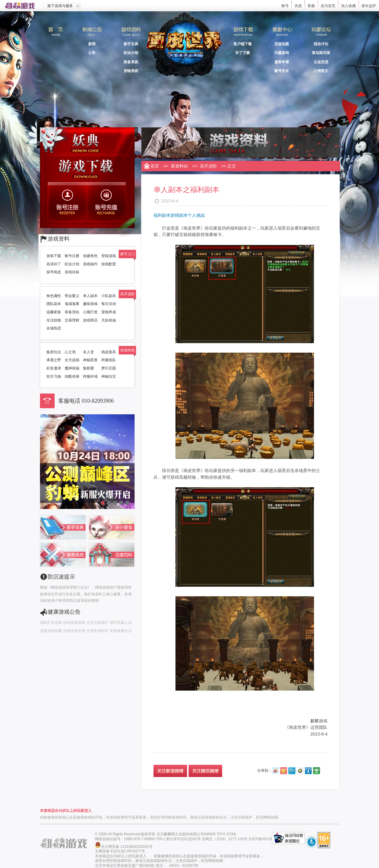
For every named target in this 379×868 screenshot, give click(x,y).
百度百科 (112, 555)
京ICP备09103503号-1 (267, 839)
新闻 (92, 44)
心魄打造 (90, 312)
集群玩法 (54, 352)
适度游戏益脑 (51, 631)
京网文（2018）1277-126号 (224, 839)
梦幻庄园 (109, 368)
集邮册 (88, 368)
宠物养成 (109, 312)
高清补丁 (54, 264)
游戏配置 (109, 264)
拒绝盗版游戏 (74, 623)
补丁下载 (243, 53)
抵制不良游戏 (51, 623)
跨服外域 (90, 376)
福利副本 (162, 215)
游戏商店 (90, 320)
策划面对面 (321, 53)
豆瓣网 (317, 771)
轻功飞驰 (54, 376)
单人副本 (90, 296)
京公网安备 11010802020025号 (127, 847)
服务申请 (282, 62)
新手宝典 (131, 44)
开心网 (284, 771)
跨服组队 (109, 360)
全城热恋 (54, 328)
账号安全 (282, 71)
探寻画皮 (54, 272)
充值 (298, 6)
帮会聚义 (72, 296)
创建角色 (90, 256)
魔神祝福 (72, 368)
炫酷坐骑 (72, 376)
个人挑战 (196, 215)
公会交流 (321, 62)
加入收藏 (348, 6)
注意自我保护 (97, 623)
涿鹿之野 (54, 360)
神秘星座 (90, 360)
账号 (285, 6)
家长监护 (369, 6)
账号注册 (68, 202)
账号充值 (107, 202)
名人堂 (88, 352)
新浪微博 (275, 771)
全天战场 (72, 360)
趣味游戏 (90, 304)
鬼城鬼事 (72, 304)
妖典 (87, 141)
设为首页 (328, 6)
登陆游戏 (109, 256)
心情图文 (321, 71)
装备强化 (72, 312)
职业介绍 (131, 53)
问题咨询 (282, 53)
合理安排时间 (97, 631)
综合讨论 (321, 44)
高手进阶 (208, 166)
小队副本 (109, 296)
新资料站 (179, 166)
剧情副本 (179, 215)
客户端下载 (243, 44)
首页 (55, 34)
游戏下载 (87, 169)
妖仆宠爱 (112, 527)
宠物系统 (131, 71)
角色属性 (54, 296)
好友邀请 (54, 368)
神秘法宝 (109, 376)
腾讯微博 (292, 771)
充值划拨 (282, 44)
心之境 (70, 352)
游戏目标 (72, 272)
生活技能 (54, 320)
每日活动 (109, 304)
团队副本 (54, 304)
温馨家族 (54, 312)
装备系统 (131, 62)
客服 (311, 6)
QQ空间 (300, 771)
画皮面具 (109, 352)
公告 (92, 53)
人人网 (308, 771)
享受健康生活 (121, 631)
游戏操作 (90, 264)
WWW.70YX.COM (220, 834)
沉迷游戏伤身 (74, 631)
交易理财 (72, 320)
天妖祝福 (109, 320)
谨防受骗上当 (121, 623)
